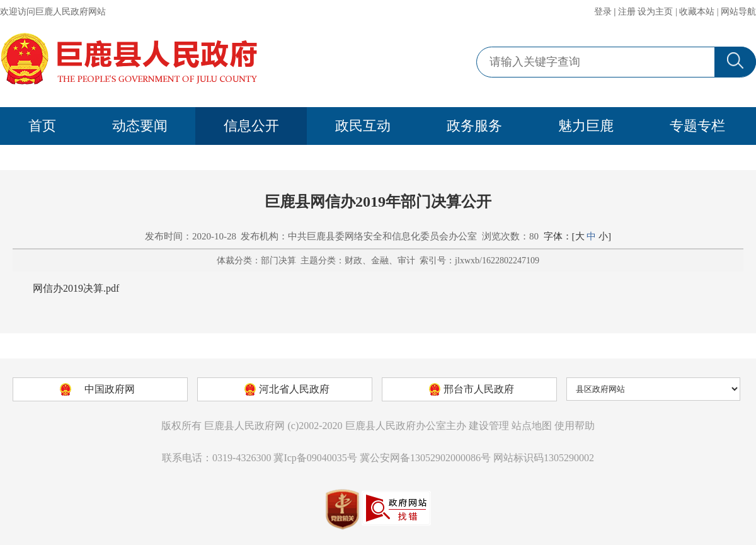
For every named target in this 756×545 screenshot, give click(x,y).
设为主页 (655, 12)
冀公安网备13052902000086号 (425, 458)
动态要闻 (140, 126)
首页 (42, 126)
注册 (627, 12)
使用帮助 (575, 426)
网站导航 (738, 12)
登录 (603, 12)
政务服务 (474, 126)
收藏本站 (697, 12)
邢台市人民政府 (479, 389)
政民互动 (363, 126)
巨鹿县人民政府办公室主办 (406, 426)
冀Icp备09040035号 (315, 458)
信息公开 (251, 126)
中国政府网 (110, 389)
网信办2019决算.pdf (76, 288)
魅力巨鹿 (586, 126)
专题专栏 (697, 126)
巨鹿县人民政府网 (244, 426)
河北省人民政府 (294, 389)
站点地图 (532, 426)
